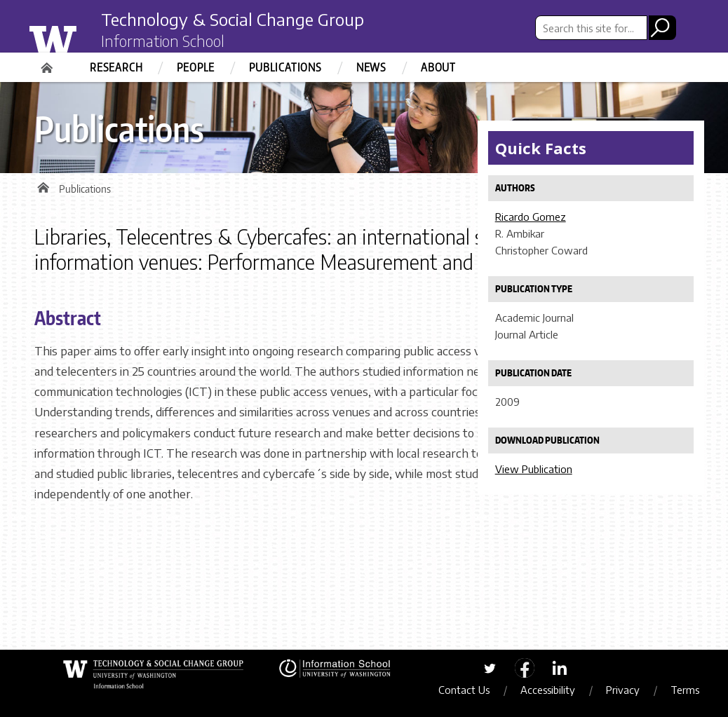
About (438, 67)
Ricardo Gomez (531, 217)
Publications (285, 67)
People (196, 67)
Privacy (623, 690)
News (371, 67)
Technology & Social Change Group (232, 19)
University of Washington (81, 37)
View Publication (534, 469)
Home (48, 63)
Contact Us (464, 690)
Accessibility (548, 690)
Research (116, 67)
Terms (685, 690)
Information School (163, 41)
